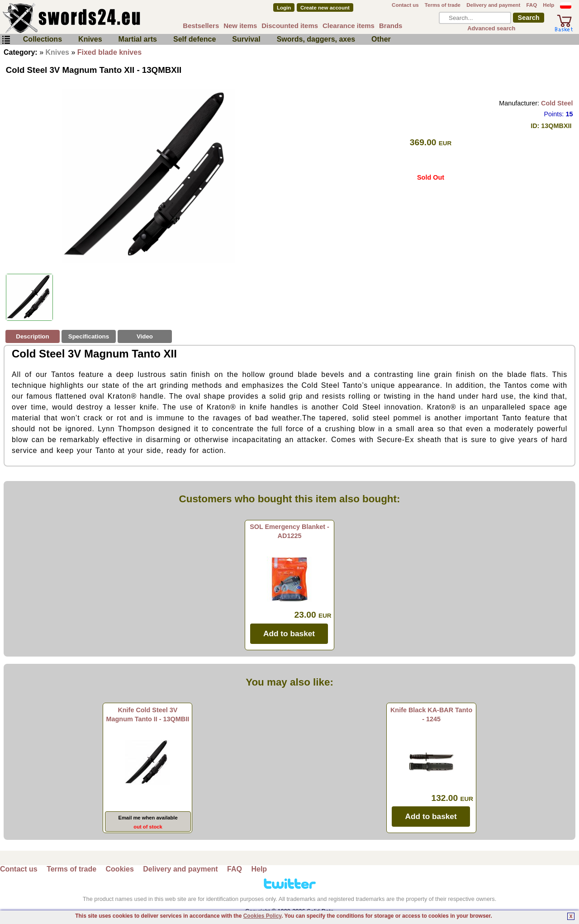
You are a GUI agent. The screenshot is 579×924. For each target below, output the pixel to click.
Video (145, 336)
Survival (246, 39)
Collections (43, 39)
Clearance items (349, 26)
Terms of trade (443, 5)
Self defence (195, 39)
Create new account (325, 8)
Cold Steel (557, 103)
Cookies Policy (262, 916)
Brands (391, 26)
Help (548, 5)
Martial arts (138, 39)
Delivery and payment (493, 5)
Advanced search (491, 28)
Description (32, 336)
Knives (90, 39)
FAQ (532, 5)
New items (240, 26)
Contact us (405, 5)
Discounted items (290, 26)
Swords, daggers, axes (316, 39)
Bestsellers (201, 26)
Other (381, 39)
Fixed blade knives (109, 52)
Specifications (89, 336)
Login (284, 8)
